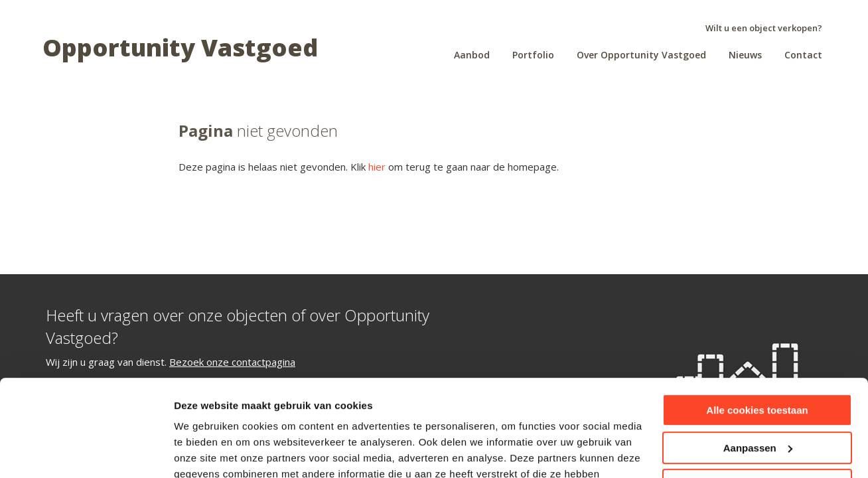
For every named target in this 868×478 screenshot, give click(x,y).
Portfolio (533, 55)
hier (377, 167)
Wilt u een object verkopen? (764, 28)
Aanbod (472, 55)
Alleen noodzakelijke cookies (757, 395)
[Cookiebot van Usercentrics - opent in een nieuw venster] (86, 452)
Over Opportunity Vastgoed (641, 55)
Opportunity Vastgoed (180, 47)
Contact (803, 55)
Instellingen (202, 452)
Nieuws (745, 55)
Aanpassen (758, 357)
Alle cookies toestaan (757, 320)
